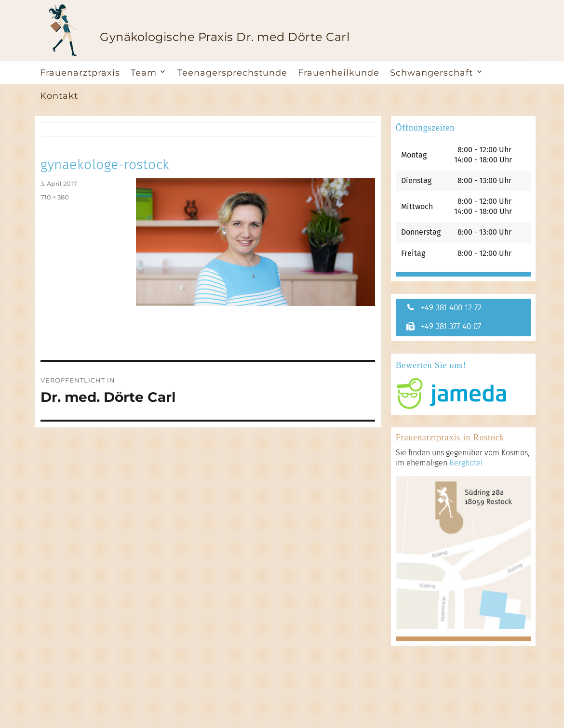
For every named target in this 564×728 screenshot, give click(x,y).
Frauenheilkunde (339, 73)
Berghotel (466, 464)
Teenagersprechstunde (232, 73)
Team (144, 73)
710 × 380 (55, 197)
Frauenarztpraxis (80, 73)
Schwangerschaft (431, 73)
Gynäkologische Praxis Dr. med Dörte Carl (225, 37)
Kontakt (59, 96)
